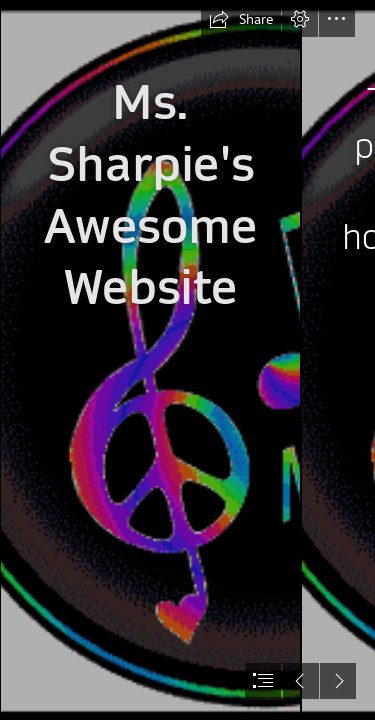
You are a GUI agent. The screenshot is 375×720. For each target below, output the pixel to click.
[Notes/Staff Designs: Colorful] (150, 360)
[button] (241, 19)
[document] (187, 360)
